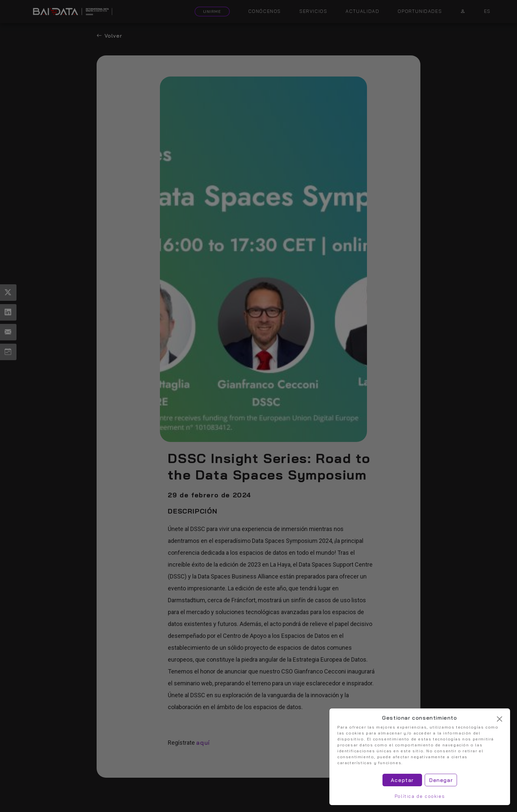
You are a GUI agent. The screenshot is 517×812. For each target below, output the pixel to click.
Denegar (441, 780)
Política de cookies (420, 796)
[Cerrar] (500, 719)
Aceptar (402, 780)
